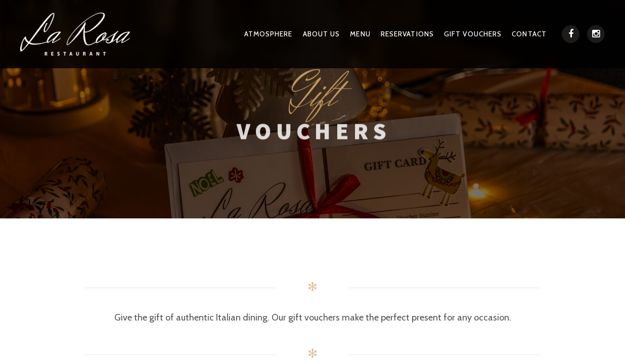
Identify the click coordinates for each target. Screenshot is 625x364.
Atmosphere (284, 37)
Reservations (416, 37)
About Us (334, 37)
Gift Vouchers (478, 37)
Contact (530, 37)
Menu (372, 37)
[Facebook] (571, 38)
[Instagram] (596, 38)
